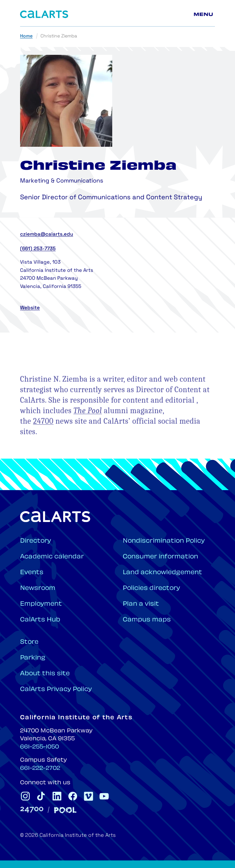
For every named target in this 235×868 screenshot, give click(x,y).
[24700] (32, 810)
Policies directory (151, 588)
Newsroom (38, 588)
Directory (36, 541)
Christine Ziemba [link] (59, 36)
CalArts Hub (40, 620)
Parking (33, 658)
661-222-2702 (40, 769)
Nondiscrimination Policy (164, 541)
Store (29, 642)
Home (26, 36)
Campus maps (147, 620)
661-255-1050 (39, 747)
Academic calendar (52, 557)
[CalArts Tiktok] (41, 796)
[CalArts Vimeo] (89, 796)
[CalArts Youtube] (104, 796)
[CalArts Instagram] (25, 796)
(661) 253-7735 (38, 249)
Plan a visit (141, 604)
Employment (41, 604)
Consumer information (160, 557)
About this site (45, 674)
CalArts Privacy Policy (56, 690)
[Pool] (65, 810)
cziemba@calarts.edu (47, 235)
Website (30, 308)
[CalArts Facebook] (73, 796)
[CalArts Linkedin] (57, 796)
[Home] (44, 14)
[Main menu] (204, 14)
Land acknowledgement (162, 573)
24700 (43, 437)
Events (32, 573)
